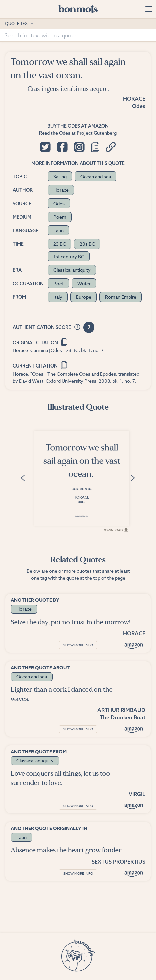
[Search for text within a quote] (78, 35)
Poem (60, 217)
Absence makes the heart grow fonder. (66, 850)
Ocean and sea (96, 176)
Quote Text (17, 24)
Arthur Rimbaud (121, 710)
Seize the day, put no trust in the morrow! (70, 622)
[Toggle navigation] (148, 9)
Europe (84, 297)
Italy (58, 297)
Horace (134, 99)
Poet (58, 284)
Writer (84, 284)
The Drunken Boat (122, 717)
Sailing (60, 176)
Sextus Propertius (118, 862)
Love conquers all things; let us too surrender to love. (60, 778)
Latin (58, 230)
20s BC (87, 244)
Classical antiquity (72, 270)
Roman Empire (121, 297)
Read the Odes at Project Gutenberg (78, 133)
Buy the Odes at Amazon (78, 126)
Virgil (137, 794)
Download (115, 530)
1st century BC (69, 257)
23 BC (60, 244)
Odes (139, 106)
